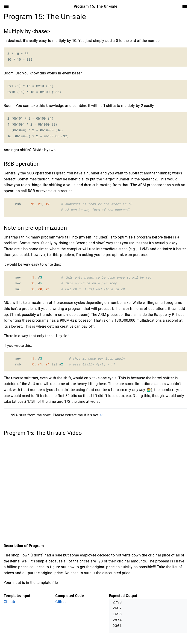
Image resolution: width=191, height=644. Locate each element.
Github (9, 602)
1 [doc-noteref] (68, 335)
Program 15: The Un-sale (45, 17)
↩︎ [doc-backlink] (101, 415)
